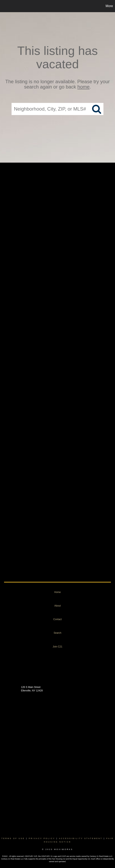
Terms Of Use (13, 838)
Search (57, 633)
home (84, 87)
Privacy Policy (42, 838)
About (57, 606)
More (109, 6)
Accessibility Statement (81, 838)
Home (57, 592)
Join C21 (57, 647)
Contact (57, 619)
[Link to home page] (4, 6)
